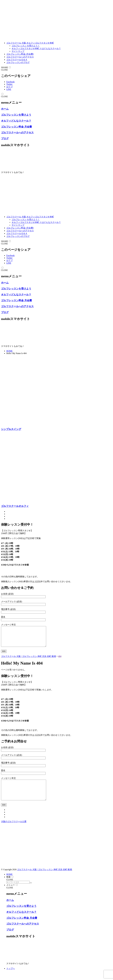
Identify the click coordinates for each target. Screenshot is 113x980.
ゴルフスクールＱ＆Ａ (17, 60)
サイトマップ (18, 51)
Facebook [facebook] (10, 82)
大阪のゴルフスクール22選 (14, 829)
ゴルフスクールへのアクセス (20, 57)
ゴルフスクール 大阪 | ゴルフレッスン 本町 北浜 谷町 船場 (44, 877)
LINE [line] (9, 89)
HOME (9, 351)
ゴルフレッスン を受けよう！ (26, 46)
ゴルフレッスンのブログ (18, 62)
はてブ (10, 87)
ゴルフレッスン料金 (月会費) (20, 54)
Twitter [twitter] (9, 84)
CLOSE (4, 70)
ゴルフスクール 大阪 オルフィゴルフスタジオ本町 (30, 43)
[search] (31, 891)
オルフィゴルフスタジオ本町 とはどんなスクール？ (36, 48)
